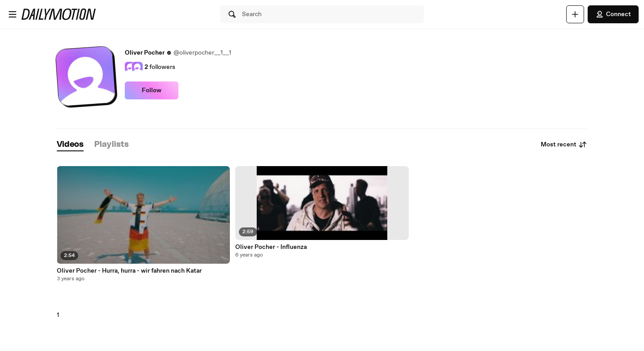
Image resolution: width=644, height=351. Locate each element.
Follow (152, 90)
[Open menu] (13, 14)
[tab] (70, 145)
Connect (613, 14)
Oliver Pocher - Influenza (271, 247)
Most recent (564, 145)
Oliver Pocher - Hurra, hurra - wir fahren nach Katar (129, 271)
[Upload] (575, 14)
